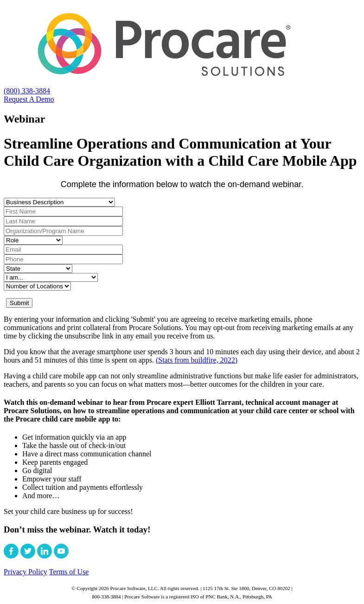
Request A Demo (29, 99)
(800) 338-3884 (27, 91)
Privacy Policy (26, 572)
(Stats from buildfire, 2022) (197, 360)
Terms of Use (69, 572)
